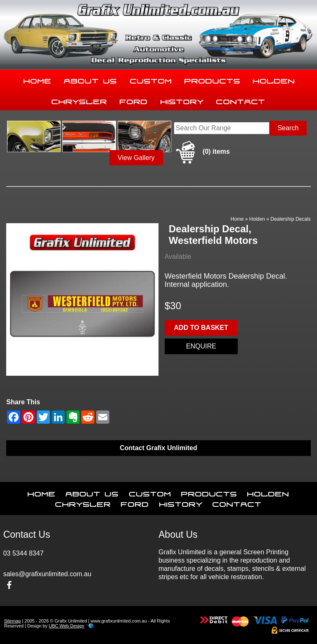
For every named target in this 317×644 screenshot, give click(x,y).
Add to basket (201, 328)
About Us (91, 79)
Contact (241, 100)
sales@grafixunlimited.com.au (47, 574)
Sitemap (12, 621)
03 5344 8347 (24, 553)
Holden (274, 79)
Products (213, 79)
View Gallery (136, 158)
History (182, 100)
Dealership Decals (290, 219)
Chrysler (79, 100)
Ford (134, 100)
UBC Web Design (66, 626)
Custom (151, 79)
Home (38, 79)
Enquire (201, 346)
